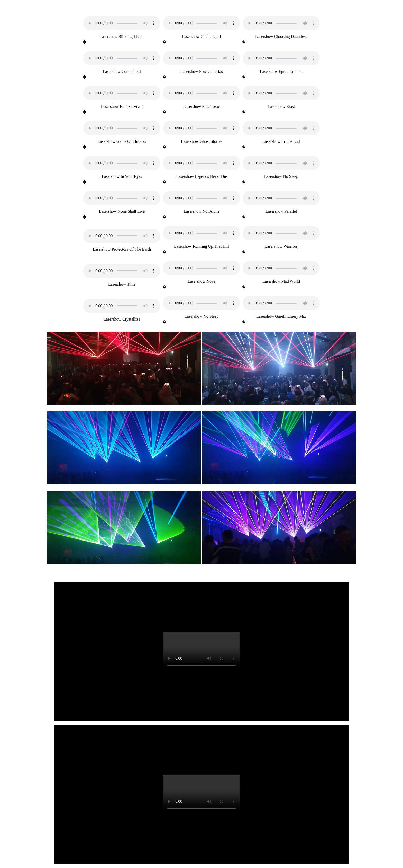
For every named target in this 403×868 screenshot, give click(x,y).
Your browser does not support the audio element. (122, 23)
